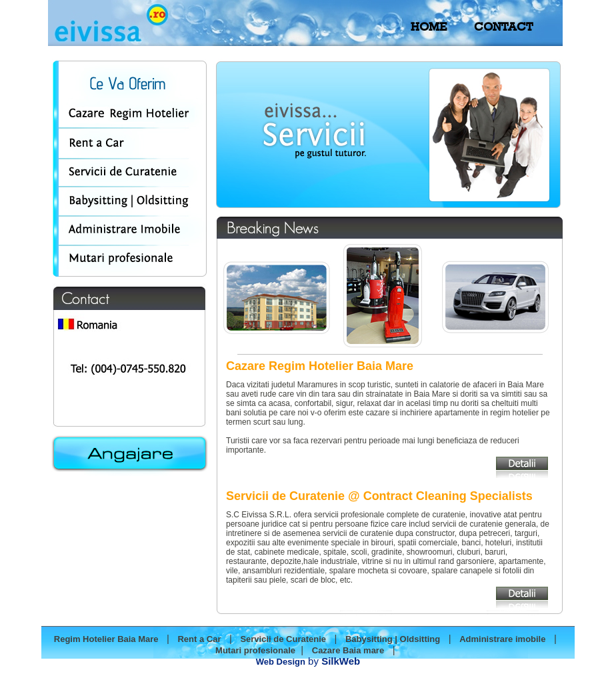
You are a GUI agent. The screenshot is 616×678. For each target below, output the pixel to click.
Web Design (281, 662)
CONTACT (503, 27)
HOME (429, 27)
